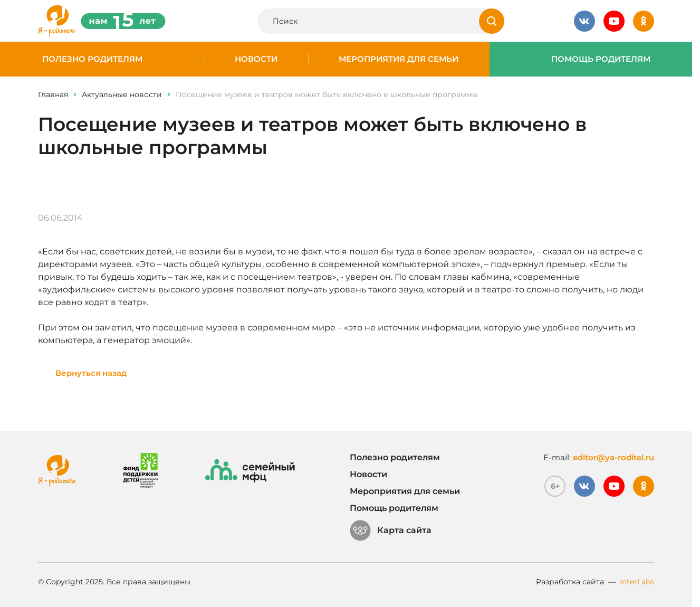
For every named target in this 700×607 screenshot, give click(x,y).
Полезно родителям (92, 59)
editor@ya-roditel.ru (613, 457)
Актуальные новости (122, 94)
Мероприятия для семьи (399, 59)
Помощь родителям (601, 59)
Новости (256, 59)
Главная (53, 94)
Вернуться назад (91, 373)
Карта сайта (391, 530)
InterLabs (637, 582)
